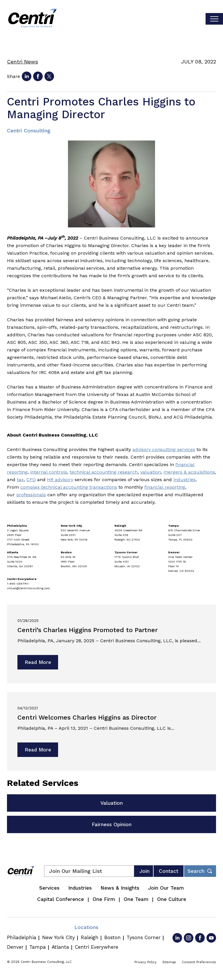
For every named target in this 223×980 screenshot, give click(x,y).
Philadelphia (22, 937)
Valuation (112, 803)
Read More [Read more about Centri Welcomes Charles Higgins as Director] (38, 750)
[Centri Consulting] (32, 19)
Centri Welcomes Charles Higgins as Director (87, 717)
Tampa (38, 947)
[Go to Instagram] (189, 938)
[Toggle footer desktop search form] (200, 871)
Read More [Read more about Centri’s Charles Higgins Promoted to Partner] (38, 662)
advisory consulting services (164, 449)
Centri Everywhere (97, 947)
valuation (151, 472)
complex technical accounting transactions (69, 487)
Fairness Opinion (112, 824)
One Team (136, 899)
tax (20, 480)
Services (49, 888)
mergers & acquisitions (189, 472)
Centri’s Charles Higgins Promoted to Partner (88, 630)
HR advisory (60, 480)
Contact (169, 871)
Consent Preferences (199, 962)
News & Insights (120, 888)
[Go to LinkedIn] (177, 938)
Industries (80, 888)
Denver (15, 947)
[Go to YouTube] (211, 938)
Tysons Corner (144, 937)
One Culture (172, 899)
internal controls (49, 472)
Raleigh (90, 937)
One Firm (104, 899)
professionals (31, 495)
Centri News (23, 62)
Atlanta (60, 947)
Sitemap (169, 962)
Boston (113, 937)
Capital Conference (61, 899)
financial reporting (165, 487)
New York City (59, 937)
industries (185, 480)
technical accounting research (104, 472)
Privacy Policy (145, 962)
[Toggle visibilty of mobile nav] (214, 19)
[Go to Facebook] (200, 938)
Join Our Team (166, 888)
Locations (86, 927)
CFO (31, 480)
